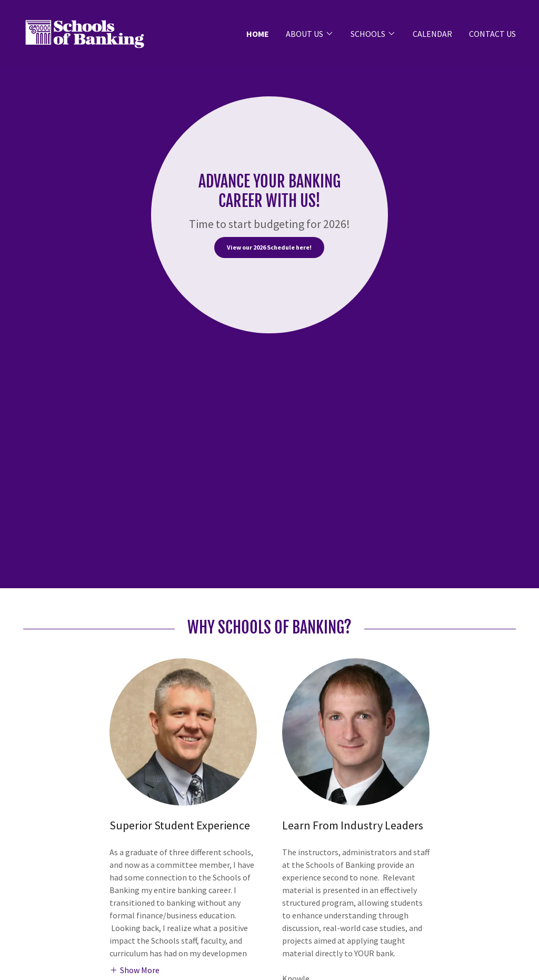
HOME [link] (258, 34)
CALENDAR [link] (432, 34)
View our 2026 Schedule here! (269, 247)
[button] (310, 34)
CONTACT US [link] (492, 34)
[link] (85, 32)
